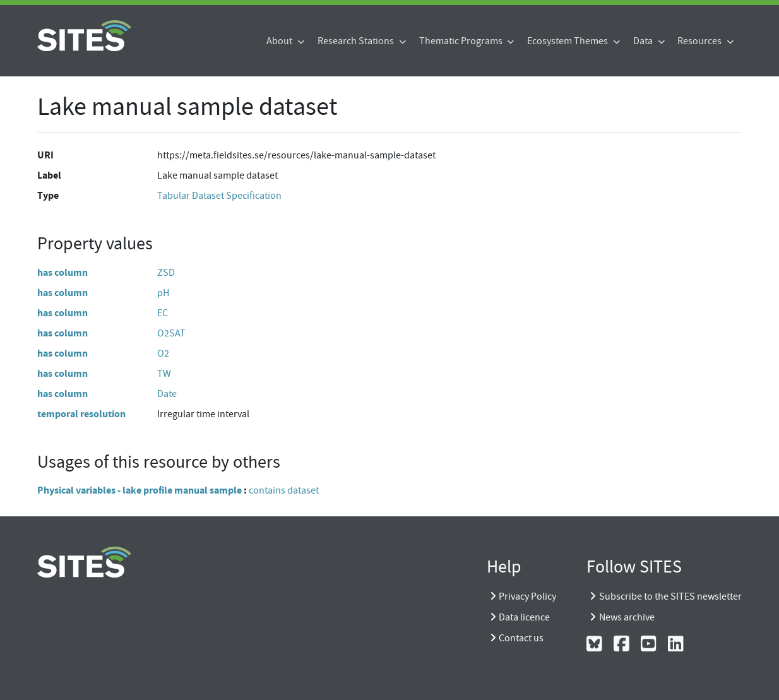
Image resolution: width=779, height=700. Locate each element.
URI (45, 155)
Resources (700, 41)
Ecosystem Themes (568, 41)
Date (167, 394)
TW (164, 374)
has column (62, 272)
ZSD (166, 273)
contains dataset (284, 490)
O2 (163, 353)
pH (163, 293)
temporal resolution (81, 414)
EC (163, 313)
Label (49, 175)
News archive (627, 617)
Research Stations (357, 41)
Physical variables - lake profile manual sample (140, 490)
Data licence (524, 617)
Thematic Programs (462, 41)
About (280, 41)
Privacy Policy (527, 596)
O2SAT (171, 333)
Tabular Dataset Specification (219, 196)
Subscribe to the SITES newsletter (670, 596)
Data (644, 41)
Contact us (521, 638)
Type (48, 195)
